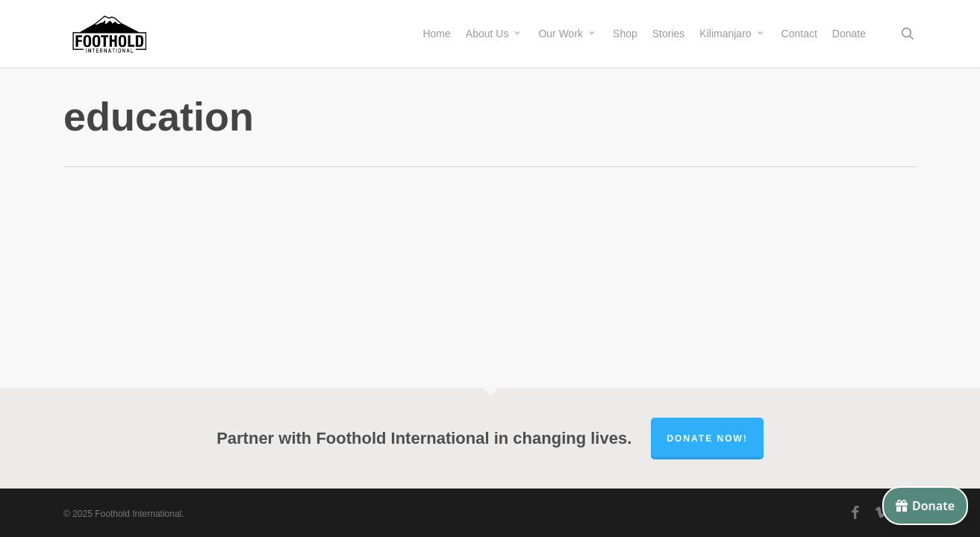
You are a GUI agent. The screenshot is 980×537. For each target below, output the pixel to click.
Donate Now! (707, 439)
